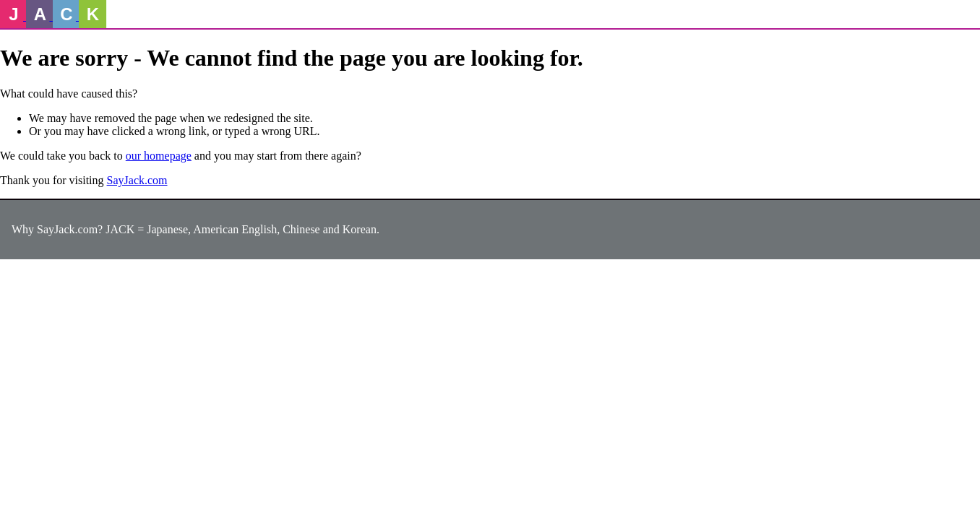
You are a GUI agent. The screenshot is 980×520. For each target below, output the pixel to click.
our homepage (159, 156)
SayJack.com (137, 180)
